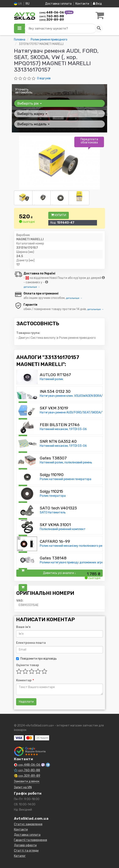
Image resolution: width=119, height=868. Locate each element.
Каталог (20, 856)
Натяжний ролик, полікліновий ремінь (66, 462)
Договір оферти (25, 845)
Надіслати (26, 702)
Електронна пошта (31, 643)
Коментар (25, 680)
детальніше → (32, 287)
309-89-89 (52, 20)
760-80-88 (52, 16)
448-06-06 (52, 13)
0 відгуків (44, 78)
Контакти (82, 4)
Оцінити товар (28, 665)
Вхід (97, 4)
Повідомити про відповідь (36, 659)
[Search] (99, 28)
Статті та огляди (26, 851)
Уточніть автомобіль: (24, 91)
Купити (59, 215)
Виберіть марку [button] (32, 114)
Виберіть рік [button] (30, 103)
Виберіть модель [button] (33, 124)
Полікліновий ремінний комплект (63, 529)
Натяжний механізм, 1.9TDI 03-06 (63, 429)
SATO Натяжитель (53, 512)
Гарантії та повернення (30, 840)
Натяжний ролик (51, 379)
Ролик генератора (53, 496)
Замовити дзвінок (27, 781)
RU (28, 4)
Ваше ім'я (23, 627)
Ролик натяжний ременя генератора (66, 479)
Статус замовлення (28, 824)
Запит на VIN (23, 787)
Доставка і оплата (58, 4)
